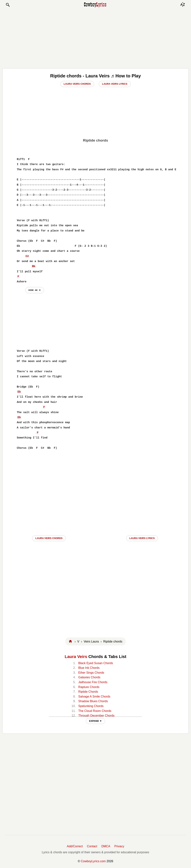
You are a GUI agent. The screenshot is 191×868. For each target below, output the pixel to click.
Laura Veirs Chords (77, 84)
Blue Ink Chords (89, 668)
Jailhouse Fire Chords (93, 682)
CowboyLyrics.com (93, 861)
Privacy (119, 846)
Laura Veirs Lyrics (115, 84)
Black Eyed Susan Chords (96, 663)
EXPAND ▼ (96, 721)
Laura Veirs (76, 657)
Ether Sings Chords (91, 673)
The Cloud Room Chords (95, 711)
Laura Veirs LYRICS (142, 538)
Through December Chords (96, 716)
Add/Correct (75, 846)
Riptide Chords (88, 692)
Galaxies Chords (89, 677)
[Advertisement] (95, 38)
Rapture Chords (89, 687)
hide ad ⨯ (35, 290)
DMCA (106, 846)
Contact (92, 846)
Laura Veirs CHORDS (49, 538)
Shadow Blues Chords (93, 701)
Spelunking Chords (91, 706)
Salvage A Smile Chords (94, 697)
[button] (8, 5)
